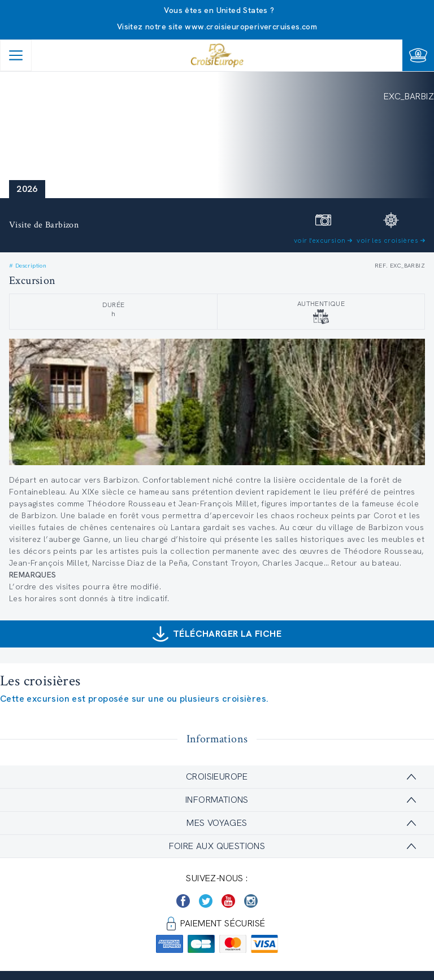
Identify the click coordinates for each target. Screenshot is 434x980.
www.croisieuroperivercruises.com (251, 27)
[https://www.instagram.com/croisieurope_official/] (251, 901)
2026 (27, 189)
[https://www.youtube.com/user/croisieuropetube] (228, 901)
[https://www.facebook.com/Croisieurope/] (183, 901)
